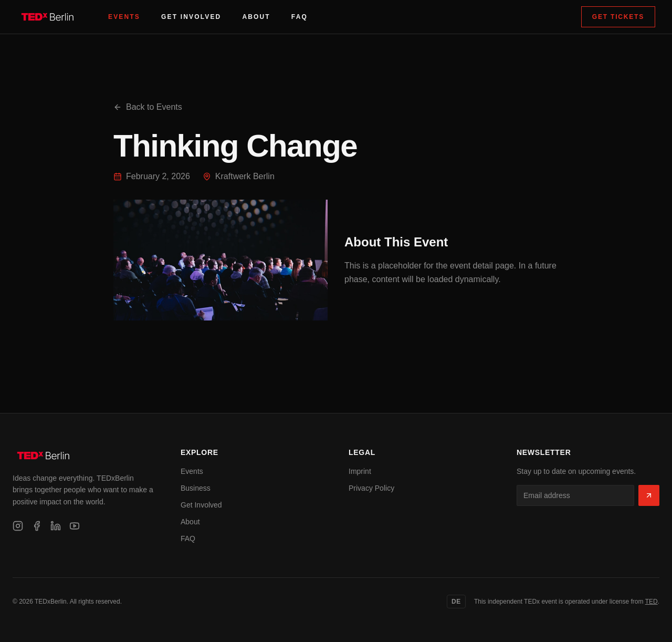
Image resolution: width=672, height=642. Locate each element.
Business (196, 488)
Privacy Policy (371, 488)
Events (124, 17)
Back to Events (148, 107)
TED (652, 602)
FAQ (300, 17)
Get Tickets (618, 17)
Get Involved (191, 17)
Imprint (360, 471)
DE (456, 602)
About (256, 17)
